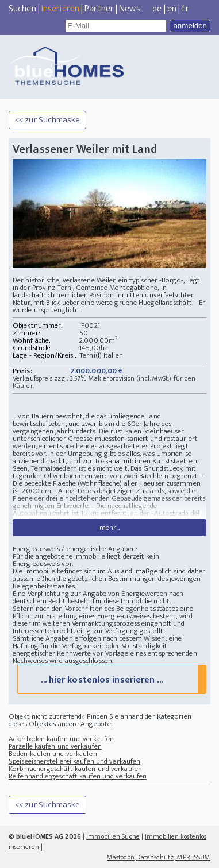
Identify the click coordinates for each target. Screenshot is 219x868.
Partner (99, 9)
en (172, 9)
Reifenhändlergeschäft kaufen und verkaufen (78, 776)
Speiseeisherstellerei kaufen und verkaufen (74, 761)
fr (185, 9)
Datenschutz (155, 857)
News (129, 9)
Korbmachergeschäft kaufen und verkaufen (75, 769)
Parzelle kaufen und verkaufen (55, 746)
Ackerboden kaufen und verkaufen (61, 739)
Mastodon (121, 857)
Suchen (22, 9)
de (157, 9)
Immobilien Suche (113, 836)
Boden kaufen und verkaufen (53, 754)
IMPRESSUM (193, 857)
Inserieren (60, 9)
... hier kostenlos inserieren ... (101, 680)
